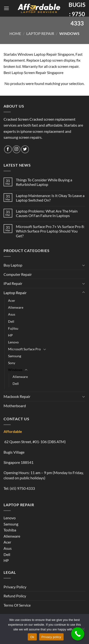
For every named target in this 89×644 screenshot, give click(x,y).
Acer (12, 300)
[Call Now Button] (78, 634)
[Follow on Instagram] (16, 149)
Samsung (15, 356)
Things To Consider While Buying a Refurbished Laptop (44, 182)
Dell (11, 321)
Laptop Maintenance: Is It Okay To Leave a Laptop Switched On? (50, 198)
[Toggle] (84, 265)
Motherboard (15, 406)
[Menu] (6, 8)
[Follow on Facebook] (8, 149)
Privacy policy (51, 637)
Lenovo (13, 342)
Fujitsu (13, 328)
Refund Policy (15, 596)
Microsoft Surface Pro (24, 349)
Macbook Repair (17, 396)
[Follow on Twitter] (25, 149)
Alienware (16, 307)
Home (15, 33)
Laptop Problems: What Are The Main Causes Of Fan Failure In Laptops (47, 213)
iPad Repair (13, 283)
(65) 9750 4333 (22, 488)
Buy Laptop (13, 265)
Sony (12, 363)
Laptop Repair (40, 33)
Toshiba (10, 530)
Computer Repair (18, 274)
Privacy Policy (15, 587)
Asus (12, 314)
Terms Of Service (17, 605)
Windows (15, 370)
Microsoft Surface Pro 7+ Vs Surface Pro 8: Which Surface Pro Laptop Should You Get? (50, 231)
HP (10, 335)
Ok (32, 637)
